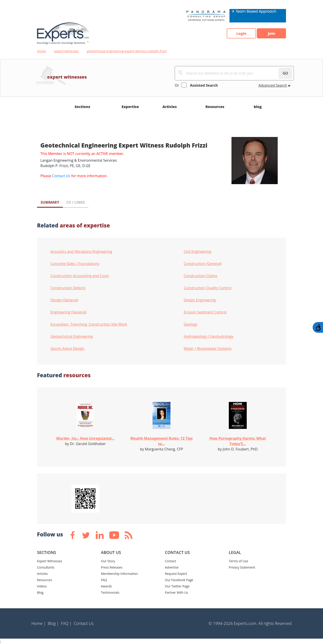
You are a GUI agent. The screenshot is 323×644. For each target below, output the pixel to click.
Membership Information (119, 574)
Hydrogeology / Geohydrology (209, 336)
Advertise (172, 567)
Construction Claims (201, 276)
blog (258, 107)
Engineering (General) (69, 312)
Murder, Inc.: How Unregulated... (85, 438)
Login (241, 33)
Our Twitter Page (177, 586)
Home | (39, 623)
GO (285, 73)
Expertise (130, 107)
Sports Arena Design (67, 348)
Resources (215, 107)
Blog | (53, 623)
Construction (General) (203, 264)
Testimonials (110, 592)
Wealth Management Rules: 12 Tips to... (161, 441)
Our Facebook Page (179, 580)
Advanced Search (273, 85)
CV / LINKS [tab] (76, 202)
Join (271, 33)
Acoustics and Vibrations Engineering (81, 251)
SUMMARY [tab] (50, 202)
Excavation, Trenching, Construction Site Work (89, 324)
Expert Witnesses (50, 561)
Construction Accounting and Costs (80, 276)
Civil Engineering (198, 251)
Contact (170, 561)
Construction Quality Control (208, 288)
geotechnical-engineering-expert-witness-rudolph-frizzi (127, 51)
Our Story (108, 561)
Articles (170, 107)
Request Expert (176, 574)
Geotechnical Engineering (72, 336)
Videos (42, 586)
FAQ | (66, 623)
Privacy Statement (242, 567)
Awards (106, 586)
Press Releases (112, 567)
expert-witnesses (67, 51)
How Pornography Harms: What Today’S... (238, 441)
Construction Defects (68, 288)
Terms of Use (238, 561)
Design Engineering (200, 300)
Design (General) (64, 300)
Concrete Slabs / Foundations (75, 264)
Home (41, 51)
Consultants (46, 567)
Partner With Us (176, 592)
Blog (40, 592)
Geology (191, 324)
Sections (83, 107)
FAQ (104, 580)
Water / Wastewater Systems (208, 348)
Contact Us (61, 176)
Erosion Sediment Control (205, 312)
